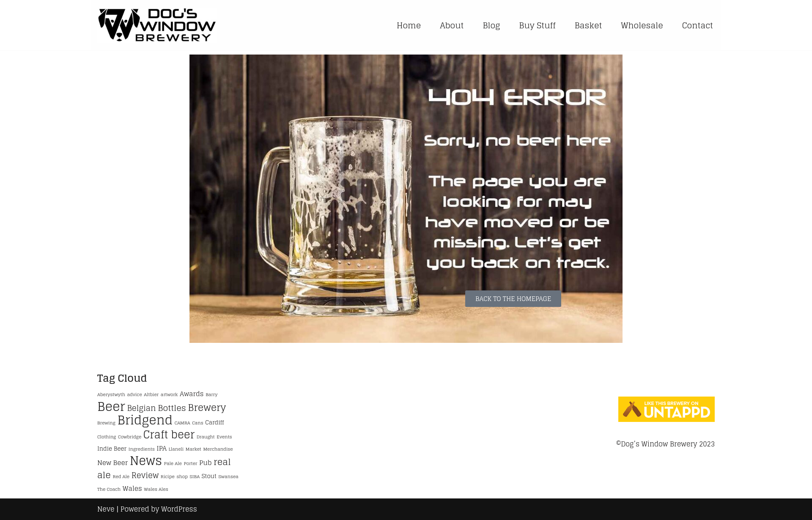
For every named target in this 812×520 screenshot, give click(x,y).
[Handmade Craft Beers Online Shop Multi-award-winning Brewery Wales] (159, 25)
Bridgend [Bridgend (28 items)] (145, 420)
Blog (492, 25)
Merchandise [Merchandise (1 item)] (218, 449)
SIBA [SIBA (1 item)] (195, 476)
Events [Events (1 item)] (224, 437)
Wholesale (642, 25)
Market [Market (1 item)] (193, 449)
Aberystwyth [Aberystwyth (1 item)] (111, 394)
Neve (106, 509)
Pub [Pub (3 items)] (205, 463)
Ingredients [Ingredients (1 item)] (142, 449)
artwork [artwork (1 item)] (169, 394)
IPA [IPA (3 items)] (162, 448)
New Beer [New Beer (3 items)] (112, 463)
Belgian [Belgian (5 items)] (141, 408)
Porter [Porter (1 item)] (190, 463)
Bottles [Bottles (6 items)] (172, 408)
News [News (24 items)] (146, 461)
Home (409, 25)
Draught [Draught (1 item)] (206, 437)
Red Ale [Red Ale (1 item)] (121, 476)
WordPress (179, 509)
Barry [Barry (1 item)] (211, 394)
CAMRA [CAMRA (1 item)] (182, 423)
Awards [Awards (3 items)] (192, 394)
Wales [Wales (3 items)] (132, 488)
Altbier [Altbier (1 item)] (151, 394)
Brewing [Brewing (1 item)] (106, 423)
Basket (588, 25)
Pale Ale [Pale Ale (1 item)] (173, 463)
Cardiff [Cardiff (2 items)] (214, 422)
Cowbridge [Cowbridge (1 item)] (130, 437)
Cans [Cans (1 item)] (198, 423)
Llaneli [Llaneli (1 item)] (176, 449)
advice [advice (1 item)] (135, 394)
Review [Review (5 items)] (145, 475)
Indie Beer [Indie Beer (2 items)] (112, 449)
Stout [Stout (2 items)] (209, 476)
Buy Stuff (537, 25)
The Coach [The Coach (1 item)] (109, 489)
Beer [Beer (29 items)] (111, 406)
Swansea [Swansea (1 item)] (228, 476)
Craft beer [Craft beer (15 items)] (169, 434)
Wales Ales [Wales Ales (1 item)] (156, 489)
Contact (698, 25)
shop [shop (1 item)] (182, 476)
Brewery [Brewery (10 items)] (207, 408)
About (452, 25)
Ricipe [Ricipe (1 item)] (168, 476)
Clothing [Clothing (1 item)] (107, 437)
